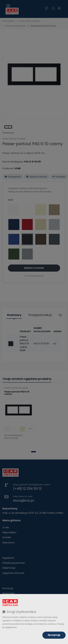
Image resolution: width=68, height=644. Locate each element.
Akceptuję (54, 635)
